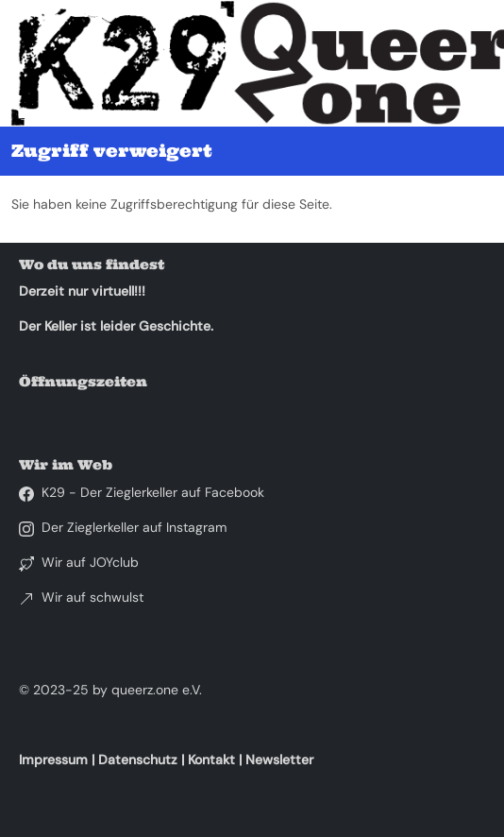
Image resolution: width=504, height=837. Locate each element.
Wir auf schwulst (92, 597)
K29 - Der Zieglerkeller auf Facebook (153, 492)
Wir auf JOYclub (90, 562)
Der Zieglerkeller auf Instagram (134, 527)
